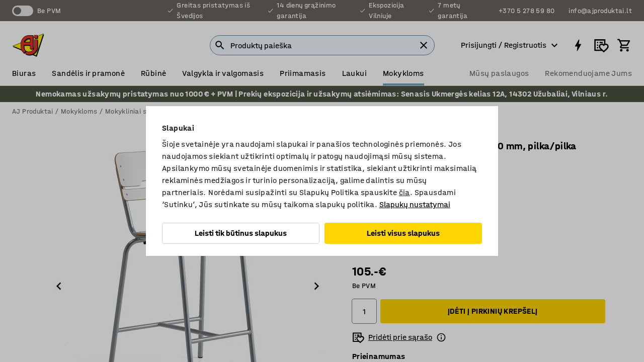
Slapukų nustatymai (415, 204)
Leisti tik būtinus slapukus (241, 233)
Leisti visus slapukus (403, 233)
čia (405, 192)
